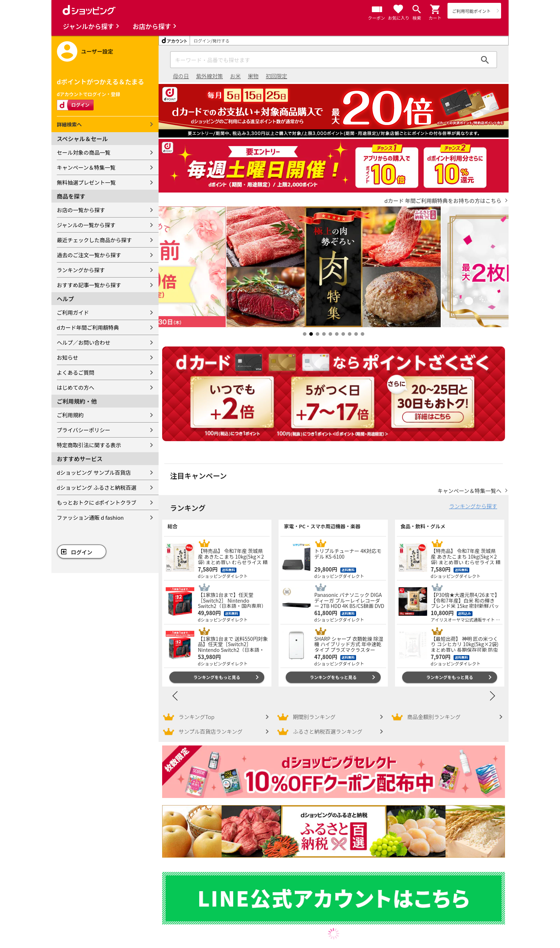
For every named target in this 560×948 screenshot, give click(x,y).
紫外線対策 (209, 76)
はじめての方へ (76, 387)
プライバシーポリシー (84, 430)
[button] (435, 9)
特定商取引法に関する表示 (89, 445)
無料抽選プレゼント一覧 (86, 182)
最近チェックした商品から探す (94, 240)
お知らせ (67, 357)
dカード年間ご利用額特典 (88, 327)
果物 (253, 76)
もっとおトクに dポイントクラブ (97, 502)
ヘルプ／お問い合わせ (84, 342)
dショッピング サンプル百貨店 (94, 472)
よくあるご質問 (76, 372)
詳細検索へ (69, 124)
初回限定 (276, 76)
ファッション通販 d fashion (90, 517)
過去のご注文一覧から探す (89, 255)
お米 (235, 76)
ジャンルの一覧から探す (86, 225)
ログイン (82, 552)
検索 (485, 60)
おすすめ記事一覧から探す (89, 285)
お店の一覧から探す (81, 210)
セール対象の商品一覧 (84, 152)
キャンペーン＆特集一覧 (86, 167)
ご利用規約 (70, 415)
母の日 (181, 76)
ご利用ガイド (73, 312)
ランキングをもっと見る (217, 677)
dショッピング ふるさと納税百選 (97, 487)
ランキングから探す (81, 270)
